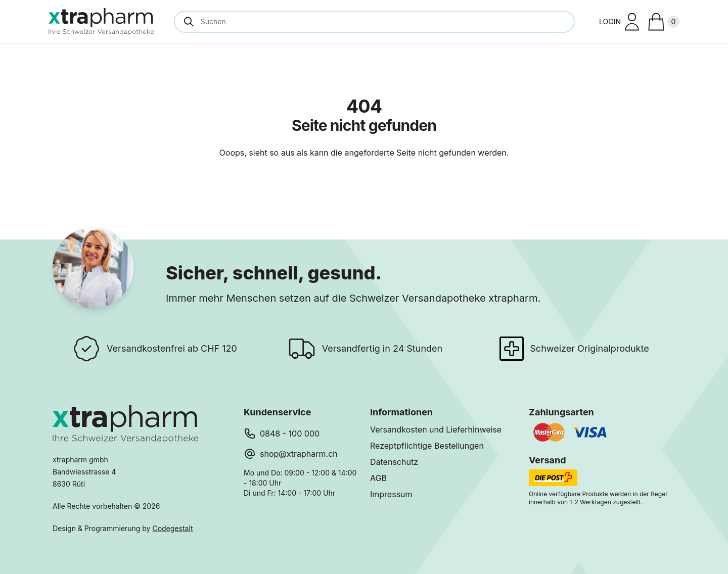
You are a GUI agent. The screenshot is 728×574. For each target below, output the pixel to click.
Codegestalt (172, 528)
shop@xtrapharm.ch (299, 454)
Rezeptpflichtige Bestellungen (427, 446)
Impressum (391, 494)
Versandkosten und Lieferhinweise (436, 429)
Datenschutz (394, 462)
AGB (378, 478)
